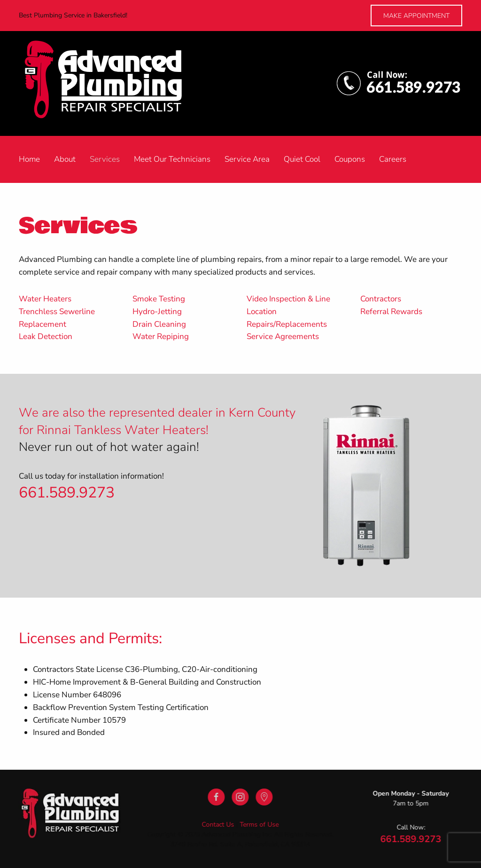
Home (29, 159)
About (65, 159)
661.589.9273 (67, 493)
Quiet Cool (302, 159)
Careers (393, 159)
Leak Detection (46, 336)
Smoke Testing (159, 299)
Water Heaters (45, 299)
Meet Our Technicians (172, 159)
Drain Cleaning (159, 324)
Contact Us (217, 825)
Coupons (350, 159)
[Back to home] (113, 83)
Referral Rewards (391, 312)
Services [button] (105, 159)
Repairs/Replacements (287, 324)
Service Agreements (283, 336)
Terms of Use (259, 825)
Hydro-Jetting (157, 312)
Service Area (247, 159)
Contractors (381, 299)
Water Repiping (161, 336)
